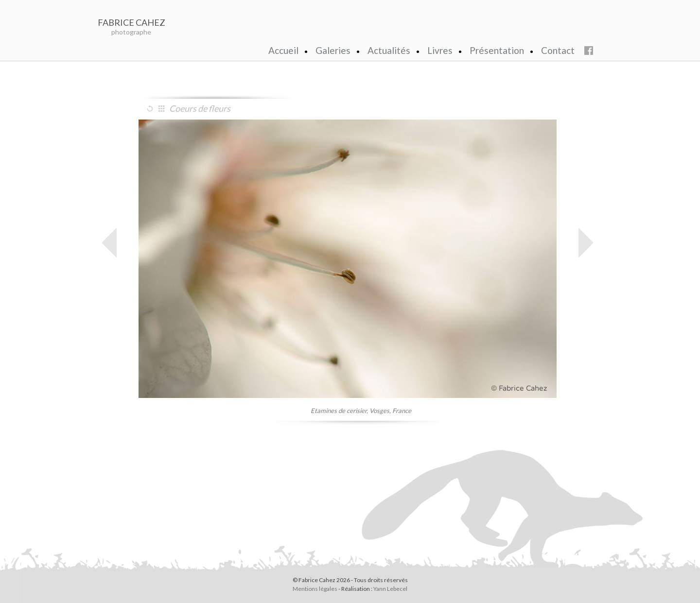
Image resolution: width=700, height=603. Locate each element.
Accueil (283, 50)
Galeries (333, 50)
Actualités (389, 50)
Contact (558, 50)
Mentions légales (315, 589)
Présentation (497, 50)
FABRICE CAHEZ (131, 22)
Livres (440, 50)
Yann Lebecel (390, 589)
